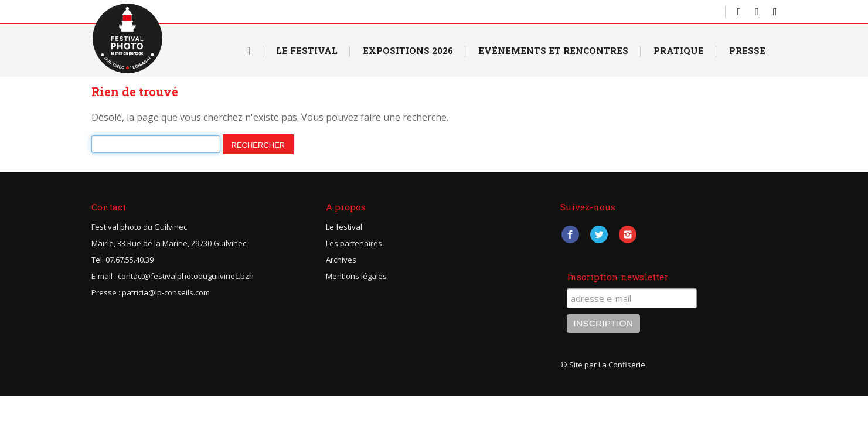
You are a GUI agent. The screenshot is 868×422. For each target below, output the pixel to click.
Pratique (679, 50)
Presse (747, 50)
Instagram (628, 234)
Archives (341, 260)
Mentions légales (356, 276)
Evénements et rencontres (553, 50)
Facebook (571, 234)
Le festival (344, 227)
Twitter (599, 234)
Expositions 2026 (408, 50)
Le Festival (307, 50)
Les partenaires (354, 243)
